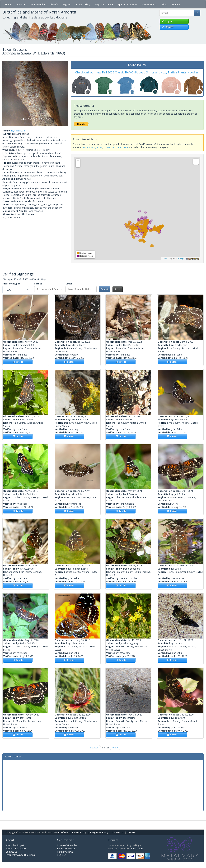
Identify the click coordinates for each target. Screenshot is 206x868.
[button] (7, 93)
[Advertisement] (103, 785)
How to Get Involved (68, 845)
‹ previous (93, 748)
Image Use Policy (99, 832)
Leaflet (165, 259)
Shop (165, 4)
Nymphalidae (18, 131)
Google (181, 259)
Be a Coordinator (66, 848)
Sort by (38, 284)
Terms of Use (61, 832)
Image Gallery (83, 4)
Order (69, 284)
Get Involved (37, 4)
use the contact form (118, 147)
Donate (176, 4)
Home (8, 4)
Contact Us (118, 832)
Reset (118, 289)
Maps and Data (104, 4)
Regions (67, 4)
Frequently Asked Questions (20, 855)
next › (115, 748)
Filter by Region (11, 284)
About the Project (15, 845)
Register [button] (168, 27)
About (21, 4)
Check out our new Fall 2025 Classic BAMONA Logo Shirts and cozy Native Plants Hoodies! (137, 72)
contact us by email (92, 147)
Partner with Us (65, 852)
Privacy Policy (79, 832)
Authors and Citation (16, 848)
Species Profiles (127, 4)
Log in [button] (167, 21)
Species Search (149, 4)
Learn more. (138, 848)
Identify (54, 4)
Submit (105, 289)
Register (61, 855)
